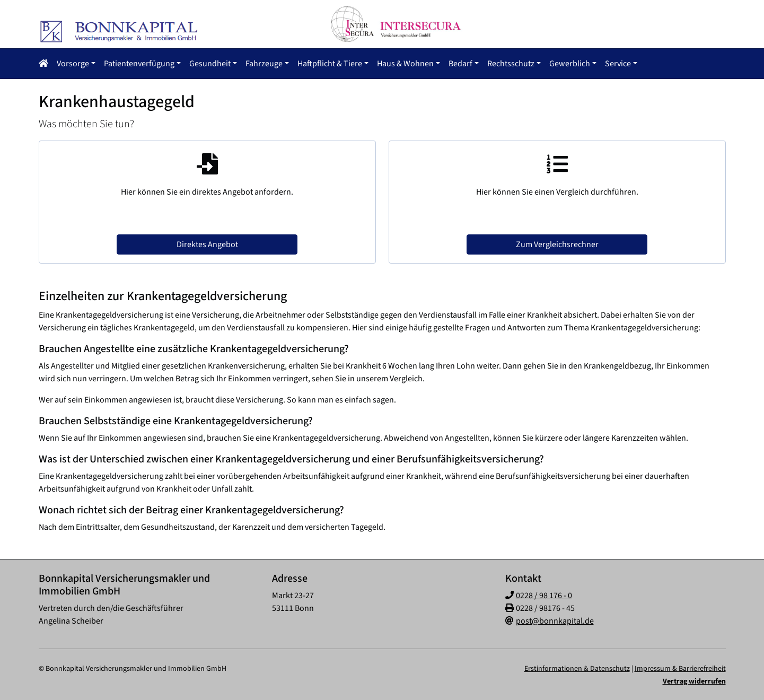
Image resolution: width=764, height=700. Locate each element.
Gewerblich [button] (570, 64)
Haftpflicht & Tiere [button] (330, 64)
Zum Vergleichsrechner (557, 244)
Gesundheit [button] (210, 64)
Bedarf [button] (460, 64)
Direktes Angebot (207, 244)
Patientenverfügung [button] (139, 64)
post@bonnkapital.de (555, 621)
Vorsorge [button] (73, 64)
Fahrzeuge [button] (264, 64)
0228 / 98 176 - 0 (544, 596)
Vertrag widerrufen (694, 681)
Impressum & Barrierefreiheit (680, 669)
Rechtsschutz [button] (511, 64)
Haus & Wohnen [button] (405, 64)
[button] (46, 64)
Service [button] (618, 64)
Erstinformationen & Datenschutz (577, 669)
